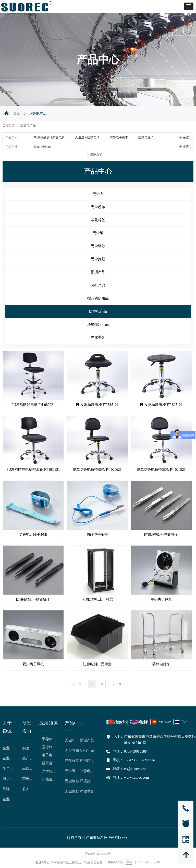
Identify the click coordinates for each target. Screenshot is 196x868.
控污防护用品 (98, 298)
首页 (17, 114)
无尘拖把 (98, 259)
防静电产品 (98, 311)
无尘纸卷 (98, 246)
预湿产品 (98, 272)
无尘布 (98, 194)
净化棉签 (98, 220)
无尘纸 (98, 233)
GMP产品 (98, 285)
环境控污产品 (98, 324)
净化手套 (98, 337)
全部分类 (9, 125)
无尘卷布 (98, 207)
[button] (189, 6)
